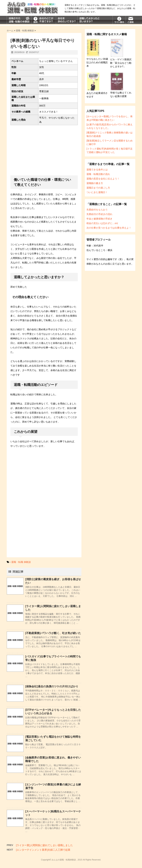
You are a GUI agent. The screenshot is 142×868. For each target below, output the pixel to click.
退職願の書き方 (95, 183)
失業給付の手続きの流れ (99, 214)
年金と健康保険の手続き (99, 219)
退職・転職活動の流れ (98, 174)
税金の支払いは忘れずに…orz (102, 223)
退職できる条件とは (97, 170)
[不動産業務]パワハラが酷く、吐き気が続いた (53, 633)
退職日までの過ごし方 (98, 188)
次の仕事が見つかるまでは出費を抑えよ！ (109, 228)
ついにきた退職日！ (97, 192)
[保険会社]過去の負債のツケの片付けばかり (52, 686)
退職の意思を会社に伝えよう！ (103, 179)
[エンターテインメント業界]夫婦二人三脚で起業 (43, 850)
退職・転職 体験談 (21, 562)
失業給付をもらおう (97, 210)
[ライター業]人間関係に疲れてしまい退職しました (44, 845)
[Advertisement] (44, 151)
